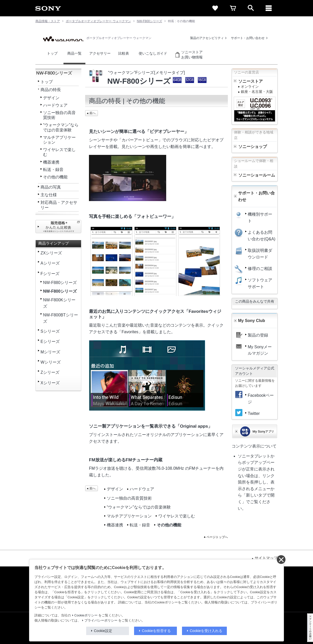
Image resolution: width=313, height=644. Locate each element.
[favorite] (215, 8)
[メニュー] (269, 8)
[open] (251, 8)
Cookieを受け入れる (206, 631)
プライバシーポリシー (101, 621)
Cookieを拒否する (156, 631)
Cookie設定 (103, 631)
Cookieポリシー (86, 615)
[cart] (233, 8)
